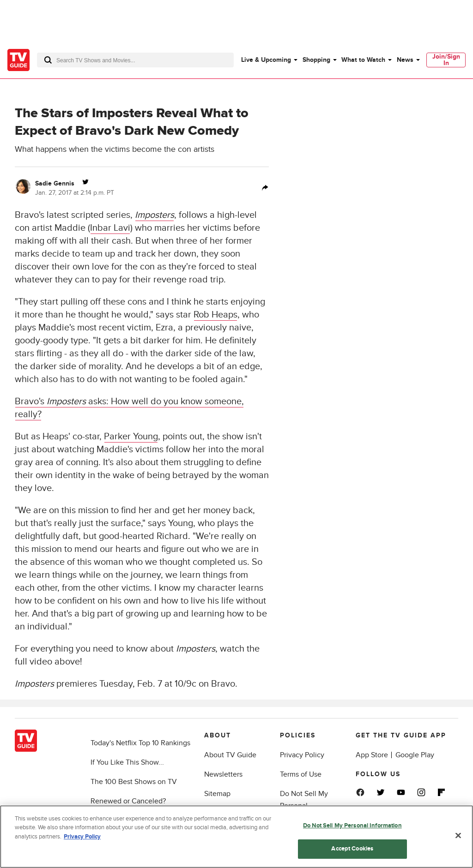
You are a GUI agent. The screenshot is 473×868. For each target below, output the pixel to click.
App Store (372, 755)
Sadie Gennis (55, 183)
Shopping (316, 60)
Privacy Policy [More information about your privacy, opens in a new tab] (82, 837)
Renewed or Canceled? (128, 801)
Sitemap (217, 794)
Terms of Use (301, 774)
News (405, 60)
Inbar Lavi (110, 228)
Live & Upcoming (266, 60)
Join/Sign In (446, 60)
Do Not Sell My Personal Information (352, 826)
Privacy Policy (302, 755)
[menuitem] (269, 60)
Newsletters (223, 774)
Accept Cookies (352, 850)
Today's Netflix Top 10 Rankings (140, 743)
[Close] (458, 836)
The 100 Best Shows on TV (134, 782)
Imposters (155, 215)
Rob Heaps (215, 315)
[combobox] (135, 60)
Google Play (415, 755)
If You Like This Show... (127, 762)
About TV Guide (230, 755)
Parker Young (131, 437)
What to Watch (363, 60)
